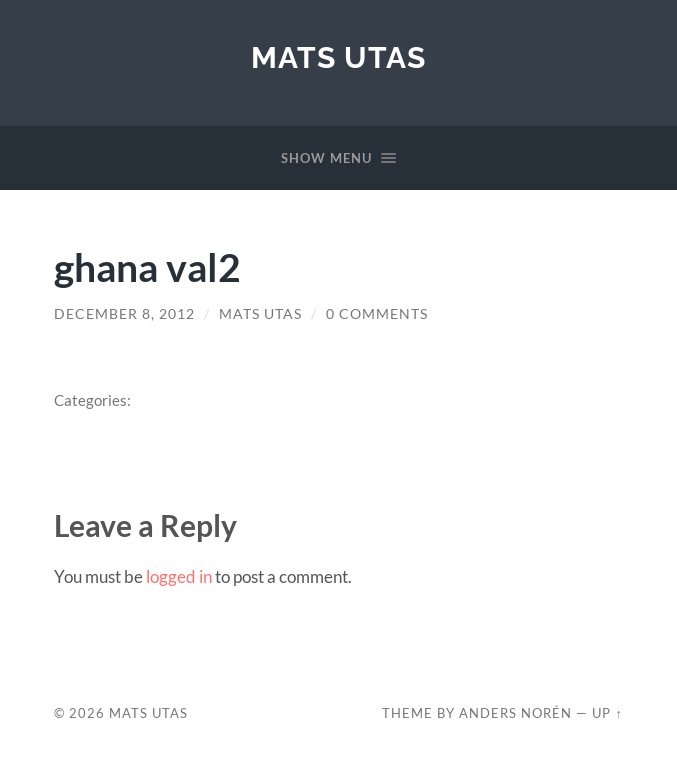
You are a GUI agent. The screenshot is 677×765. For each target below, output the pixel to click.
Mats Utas (338, 57)
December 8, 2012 (124, 314)
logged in (179, 576)
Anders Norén (515, 713)
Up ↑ (607, 713)
